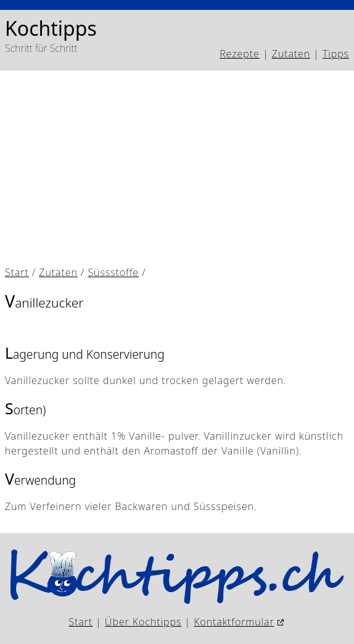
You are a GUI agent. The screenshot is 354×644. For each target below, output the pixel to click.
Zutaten (291, 54)
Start (17, 272)
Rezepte (239, 54)
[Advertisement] (177, 169)
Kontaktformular (234, 622)
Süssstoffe (113, 272)
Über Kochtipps (143, 622)
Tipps (336, 54)
